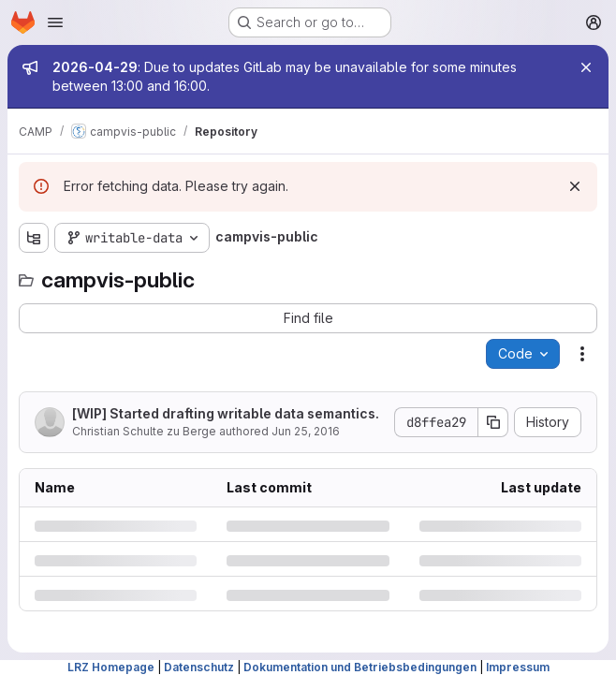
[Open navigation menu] (55, 22)
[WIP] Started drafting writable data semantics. (226, 413)
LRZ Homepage (111, 667)
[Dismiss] (575, 186)
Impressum (518, 667)
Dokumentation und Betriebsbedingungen (360, 667)
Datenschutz (199, 667)
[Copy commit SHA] (493, 422)
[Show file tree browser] (34, 238)
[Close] (586, 67)
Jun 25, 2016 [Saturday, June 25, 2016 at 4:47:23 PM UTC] (306, 431)
